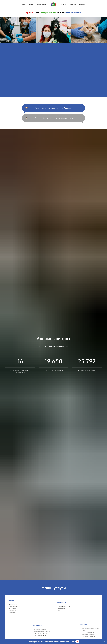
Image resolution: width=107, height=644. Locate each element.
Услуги (31, 4)
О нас (24, 4)
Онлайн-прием (41, 4)
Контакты (82, 4)
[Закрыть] (104, 642)
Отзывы (64, 4)
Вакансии (73, 4)
